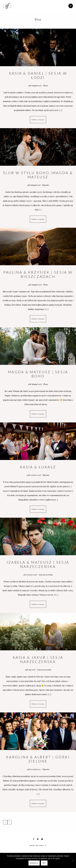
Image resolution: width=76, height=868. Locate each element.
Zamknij (34, 863)
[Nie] (73, 860)
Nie (44, 863)
